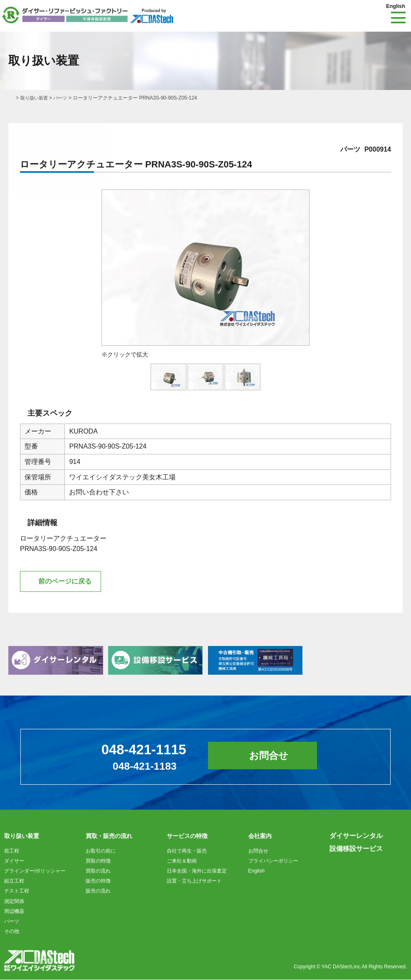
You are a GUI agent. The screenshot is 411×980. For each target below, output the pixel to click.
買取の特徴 (98, 861)
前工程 (12, 851)
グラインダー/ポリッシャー (35, 871)
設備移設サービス (356, 849)
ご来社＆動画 (182, 861)
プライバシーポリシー (273, 861)
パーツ (63, 98)
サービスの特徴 (187, 836)
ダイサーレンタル (356, 836)
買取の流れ (98, 871)
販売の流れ (98, 891)
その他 (12, 932)
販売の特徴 (98, 881)
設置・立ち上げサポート (194, 881)
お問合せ (273, 757)
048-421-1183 (143, 766)
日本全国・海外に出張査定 (197, 871)
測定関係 (14, 902)
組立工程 (14, 881)
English (395, 6)
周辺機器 (14, 912)
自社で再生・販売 (187, 851)
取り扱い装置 (35, 98)
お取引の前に (101, 851)
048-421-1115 (142, 749)
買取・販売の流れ (109, 836)
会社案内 (260, 836)
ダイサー (14, 861)
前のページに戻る (65, 582)
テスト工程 (17, 891)
